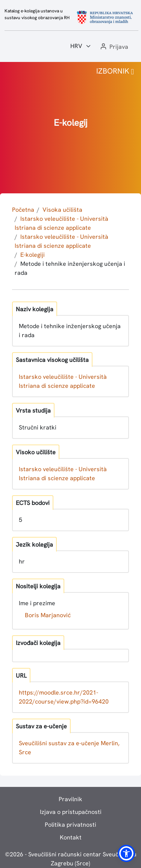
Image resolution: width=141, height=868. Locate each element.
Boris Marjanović (48, 615)
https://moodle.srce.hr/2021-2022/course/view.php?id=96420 (64, 697)
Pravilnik (70, 799)
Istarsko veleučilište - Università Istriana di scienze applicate (63, 381)
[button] (114, 47)
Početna (23, 210)
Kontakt (71, 837)
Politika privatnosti (70, 825)
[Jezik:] (81, 46)
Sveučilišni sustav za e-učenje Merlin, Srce (69, 748)
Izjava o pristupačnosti (71, 812)
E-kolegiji (33, 255)
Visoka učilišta (62, 210)
